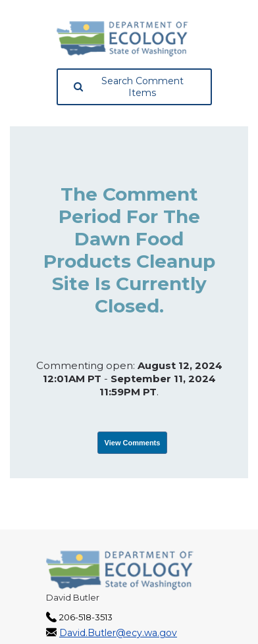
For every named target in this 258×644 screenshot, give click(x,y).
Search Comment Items (129, 87)
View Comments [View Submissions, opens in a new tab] (133, 443)
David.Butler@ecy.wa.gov (118, 633)
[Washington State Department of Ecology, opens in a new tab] (122, 39)
